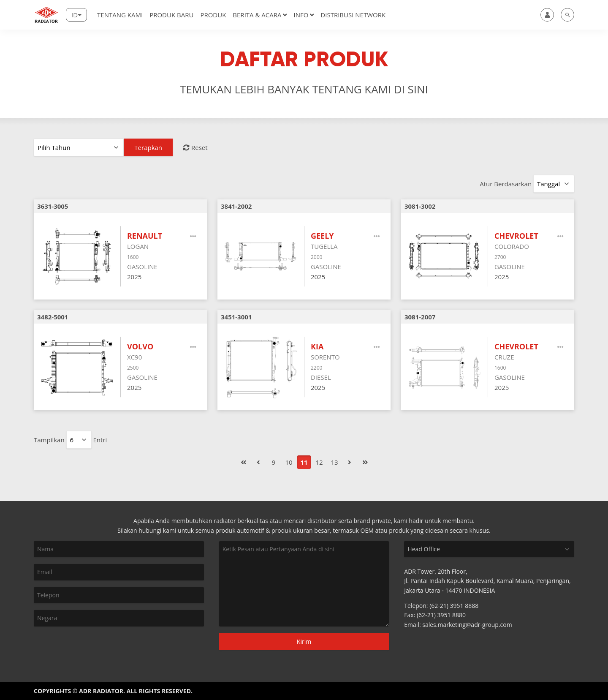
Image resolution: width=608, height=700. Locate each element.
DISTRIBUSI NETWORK (353, 15)
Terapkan (148, 147)
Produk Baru (171, 15)
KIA (317, 346)
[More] (193, 236)
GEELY (322, 236)
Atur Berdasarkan (506, 184)
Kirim (304, 641)
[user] (547, 15)
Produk (213, 15)
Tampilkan (49, 440)
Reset (195, 147)
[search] (567, 15)
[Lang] (76, 15)
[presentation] (79, 641)
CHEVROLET (516, 236)
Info (304, 15)
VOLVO (140, 346)
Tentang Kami (120, 15)
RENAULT (145, 236)
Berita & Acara (260, 15)
